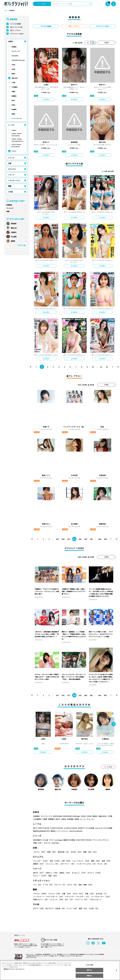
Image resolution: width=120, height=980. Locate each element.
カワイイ (94, 873)
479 (80, 695)
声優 (89, 894)
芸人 (69, 899)
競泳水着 (63, 852)
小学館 (13, 83)
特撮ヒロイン (41, 899)
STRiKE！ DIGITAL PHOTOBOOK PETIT (17, 140)
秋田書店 (14, 47)
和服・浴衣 (90, 852)
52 (101, 367)
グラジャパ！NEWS (17, 34)
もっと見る (108, 767)
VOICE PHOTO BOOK (83, 840)
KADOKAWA (15, 56)
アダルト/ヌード (95, 899)
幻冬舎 (13, 69)
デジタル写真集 (16, 24)
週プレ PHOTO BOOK (41, 828)
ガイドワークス (16, 51)
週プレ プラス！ (16, 30)
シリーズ (11, 158)
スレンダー (41, 861)
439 (57, 539)
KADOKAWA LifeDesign (18, 60)
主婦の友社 (15, 78)
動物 (83, 908)
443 (80, 539)
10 (93, 367)
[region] (60, 970)
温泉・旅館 (85, 885)
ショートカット (80, 861)
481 (91, 695)
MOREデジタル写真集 (85, 828)
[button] (114, 724)
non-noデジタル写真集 (102, 828)
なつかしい (79, 873)
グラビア (14, 151)
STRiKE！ (14, 130)
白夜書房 (14, 109)
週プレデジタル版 (16, 27)
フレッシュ (52, 864)
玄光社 (13, 65)
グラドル (40, 894)
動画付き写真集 (69, 840)
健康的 (39, 864)
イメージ (11, 175)
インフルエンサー (100, 897)
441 (69, 539)
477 (69, 695)
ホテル (72, 885)
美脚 (95, 861)
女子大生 (101, 894)
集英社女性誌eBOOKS (41, 831)
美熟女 (65, 873)
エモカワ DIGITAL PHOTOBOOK (16, 146)
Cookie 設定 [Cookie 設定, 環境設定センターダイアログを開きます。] (89, 965)
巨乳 (55, 861)
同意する (89, 976)
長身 (105, 861)
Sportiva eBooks (75, 831)
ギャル (102, 864)
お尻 (66, 861)
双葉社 (13, 114)
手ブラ (39, 908)
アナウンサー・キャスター (77, 897)
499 (105, 539)
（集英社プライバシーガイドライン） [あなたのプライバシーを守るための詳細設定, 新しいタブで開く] (14, 969)
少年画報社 (15, 87)
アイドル (54, 894)
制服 (52, 852)
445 (91, 539)
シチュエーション (14, 180)
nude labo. (55, 843)
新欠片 (13, 100)
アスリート (81, 899)
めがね (76, 852)
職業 (10, 186)
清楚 (38, 876)
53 (107, 367)
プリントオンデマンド (100, 840)
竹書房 (13, 92)
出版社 (10, 41)
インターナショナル (86, 864)
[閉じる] (117, 970)
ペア (38, 885)
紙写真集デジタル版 (41, 840)
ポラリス (47, 843)
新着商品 (9, 205)
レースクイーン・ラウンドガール (49, 897)
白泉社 (13, 105)
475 (57, 695)
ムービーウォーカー (17, 118)
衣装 (10, 163)
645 (105, 695)
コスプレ (40, 852)
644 (100, 695)
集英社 (13, 74)
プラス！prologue (55, 840)
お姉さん (52, 873)
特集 (8, 211)
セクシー (108, 873)
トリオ (48, 885)
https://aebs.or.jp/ (31, 957)
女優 (66, 894)
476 (63, 695)
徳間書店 (14, 96)
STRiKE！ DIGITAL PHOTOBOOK (17, 135)
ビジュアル (12, 169)
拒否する (89, 970)
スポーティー (67, 864)
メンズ (72, 908)
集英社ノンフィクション (59, 831)
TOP (6, 11)
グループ (60, 885)
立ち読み (46, 99)
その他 (10, 192)
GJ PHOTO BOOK (69, 828)
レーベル (11, 125)
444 (86, 539)
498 (100, 539)
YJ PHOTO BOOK (56, 828)
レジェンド (57, 899)
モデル (78, 894)
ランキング (10, 208)
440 (63, 539)
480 (86, 695)
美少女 (39, 873)
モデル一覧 (21, 245)
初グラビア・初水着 (55, 908)
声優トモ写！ (38, 843)
